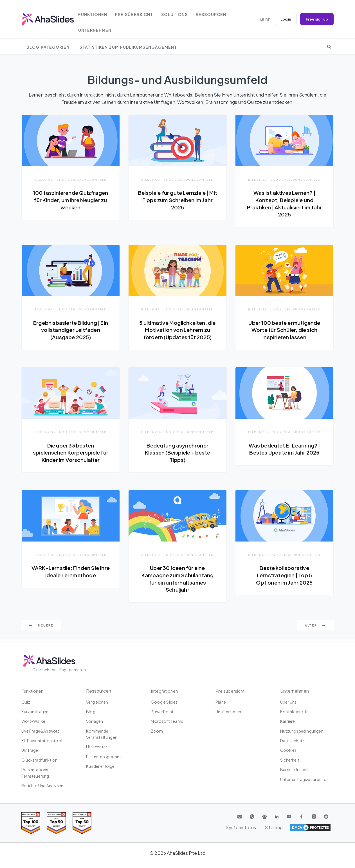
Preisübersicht (141, 12)
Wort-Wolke (33, 721)
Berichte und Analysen (42, 786)
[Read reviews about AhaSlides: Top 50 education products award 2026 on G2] (56, 823)
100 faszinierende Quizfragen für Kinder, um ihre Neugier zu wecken (70, 200)
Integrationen (165, 691)
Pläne (221, 702)
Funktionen (97, 12)
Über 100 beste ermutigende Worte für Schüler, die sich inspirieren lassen (284, 330)
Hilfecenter (97, 747)
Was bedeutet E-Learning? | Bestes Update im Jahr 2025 (284, 449)
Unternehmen (100, 28)
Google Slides (164, 702)
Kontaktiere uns (295, 712)
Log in (283, 19)
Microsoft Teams (167, 721)
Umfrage (30, 750)
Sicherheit (290, 760)
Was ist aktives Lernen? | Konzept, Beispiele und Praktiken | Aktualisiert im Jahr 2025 (284, 203)
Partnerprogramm (103, 757)
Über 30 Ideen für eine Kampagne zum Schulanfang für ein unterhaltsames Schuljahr (177, 580)
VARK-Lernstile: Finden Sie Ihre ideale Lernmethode (71, 572)
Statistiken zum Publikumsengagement (128, 47)
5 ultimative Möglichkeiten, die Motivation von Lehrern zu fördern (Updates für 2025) (177, 330)
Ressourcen (221, 12)
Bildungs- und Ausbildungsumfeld (71, 179)
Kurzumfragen (35, 712)
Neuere (41, 627)
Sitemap (321, 827)
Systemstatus (290, 827)
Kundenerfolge (100, 766)
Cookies (288, 750)
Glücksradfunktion (39, 760)
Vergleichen (97, 702)
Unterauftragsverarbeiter (304, 779)
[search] (329, 46)
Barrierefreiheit (295, 769)
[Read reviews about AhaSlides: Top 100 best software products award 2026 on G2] (31, 823)
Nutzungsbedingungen (302, 731)
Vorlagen (95, 721)
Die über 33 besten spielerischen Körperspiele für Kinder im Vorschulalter (71, 453)
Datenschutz (292, 741)
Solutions (183, 12)
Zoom (157, 731)
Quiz (26, 702)
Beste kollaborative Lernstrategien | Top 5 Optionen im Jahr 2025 (284, 576)
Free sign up (316, 19)
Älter (315, 627)
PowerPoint (162, 712)
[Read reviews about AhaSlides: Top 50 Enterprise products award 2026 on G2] (82, 823)
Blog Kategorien (48, 47)
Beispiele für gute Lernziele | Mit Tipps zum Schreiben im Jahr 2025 (177, 200)
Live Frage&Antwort (40, 731)
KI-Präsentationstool (42, 741)
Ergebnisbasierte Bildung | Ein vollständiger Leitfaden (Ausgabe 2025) (70, 330)
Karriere (288, 721)
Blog (91, 712)
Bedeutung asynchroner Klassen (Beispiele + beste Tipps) (177, 453)
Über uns (288, 702)
